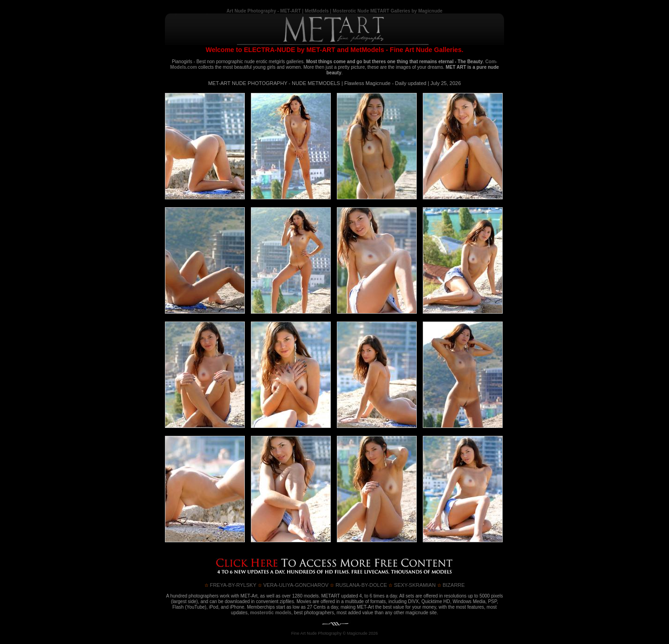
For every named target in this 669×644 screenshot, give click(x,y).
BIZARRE (451, 585)
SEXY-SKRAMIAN (412, 585)
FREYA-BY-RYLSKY (230, 585)
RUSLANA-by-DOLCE (358, 585)
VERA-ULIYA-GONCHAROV (293, 585)
